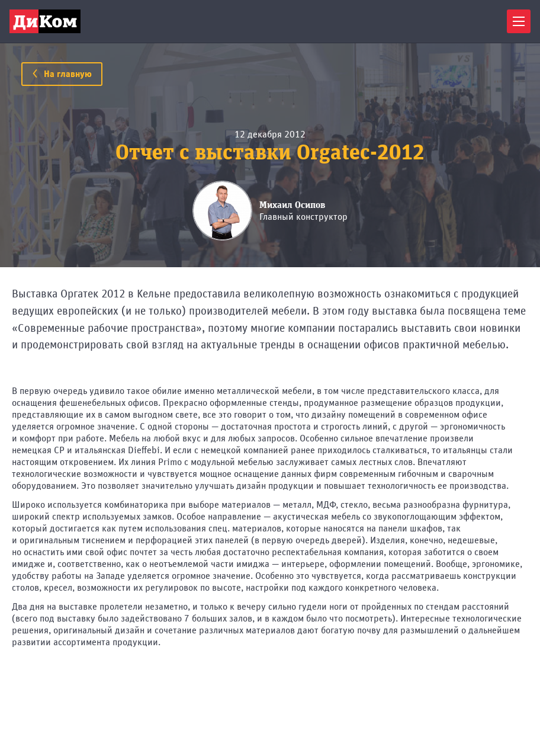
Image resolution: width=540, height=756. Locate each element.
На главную (62, 74)
